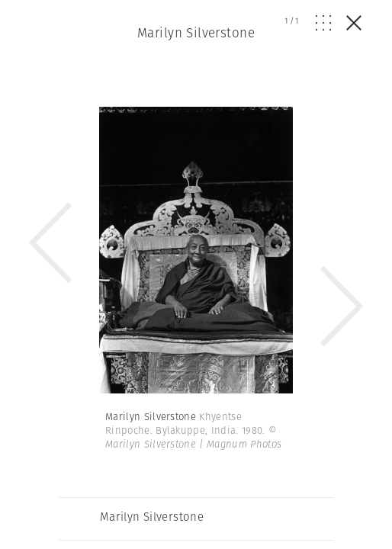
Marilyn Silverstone (196, 33)
